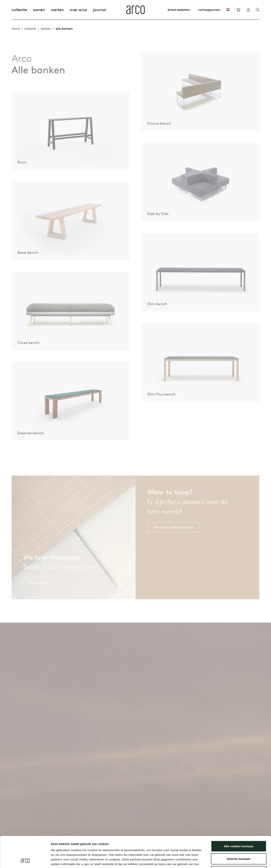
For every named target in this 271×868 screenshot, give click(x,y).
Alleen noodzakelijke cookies (239, 843)
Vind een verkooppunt (173, 536)
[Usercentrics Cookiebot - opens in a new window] (25, 860)
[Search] (258, 10)
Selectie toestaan (239, 830)
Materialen (39, 591)
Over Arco (78, 10)
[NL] (228, 10)
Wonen (39, 10)
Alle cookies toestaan (239, 817)
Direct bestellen (179, 10)
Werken (57, 10)
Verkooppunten (209, 10)
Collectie (19, 10)
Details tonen (210, 860)
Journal (99, 10)
